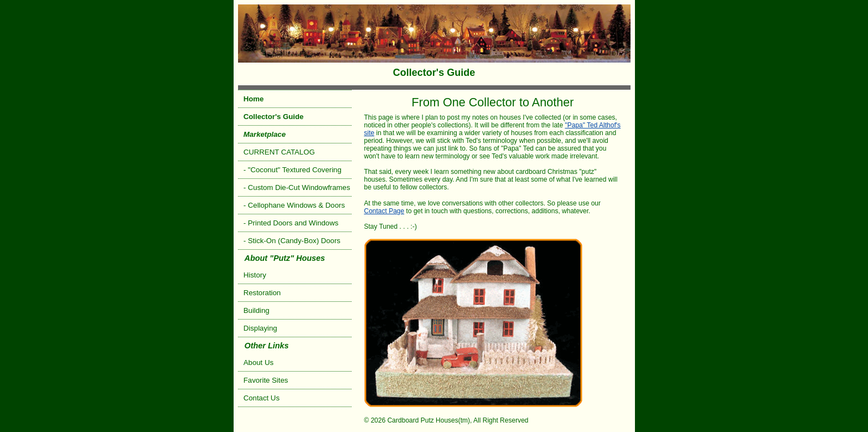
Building (257, 310)
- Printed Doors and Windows (291, 223)
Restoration (262, 293)
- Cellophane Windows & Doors (294, 205)
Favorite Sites (266, 380)
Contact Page (384, 211)
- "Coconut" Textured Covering (293, 170)
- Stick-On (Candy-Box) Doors (292, 241)
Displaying (260, 328)
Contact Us (262, 398)
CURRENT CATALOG (279, 152)
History (255, 275)
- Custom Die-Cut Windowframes (297, 187)
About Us (259, 362)
